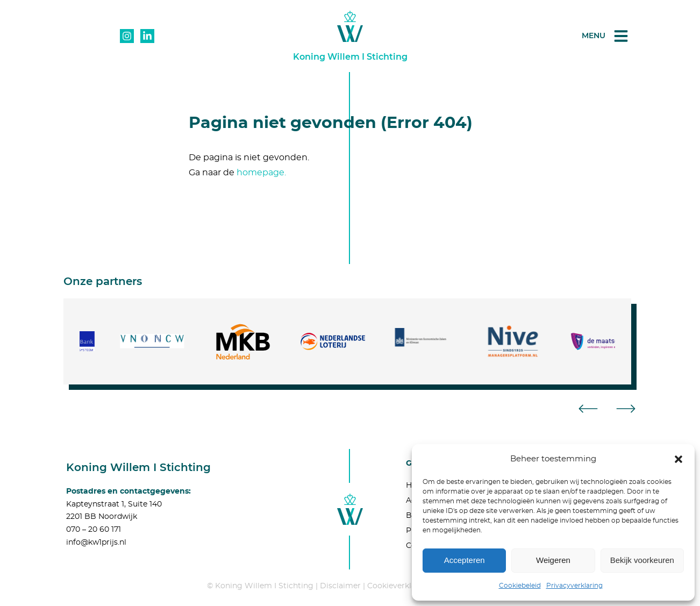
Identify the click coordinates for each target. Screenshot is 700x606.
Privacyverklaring (574, 586)
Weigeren (553, 560)
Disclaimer (340, 586)
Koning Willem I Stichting (350, 57)
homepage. (261, 173)
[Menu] (621, 36)
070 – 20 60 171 (94, 530)
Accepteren (465, 560)
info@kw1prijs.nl (96, 543)
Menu (594, 35)
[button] (678, 459)
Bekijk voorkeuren (642, 560)
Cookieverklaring (399, 586)
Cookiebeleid (520, 586)
